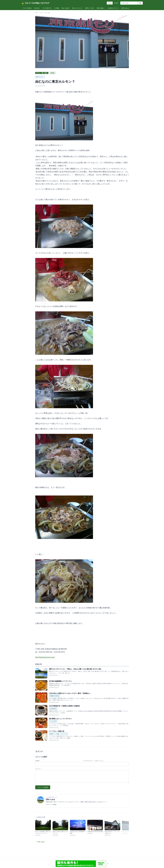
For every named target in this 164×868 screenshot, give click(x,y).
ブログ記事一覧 (47, 8)
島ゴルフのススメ (77, 8)
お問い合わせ (125, 8)
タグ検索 (56, 8)
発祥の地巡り (101, 8)
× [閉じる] (108, 864)
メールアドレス (94, 761)
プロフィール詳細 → (52, 804)
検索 (140, 3)
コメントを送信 (43, 787)
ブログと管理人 (27, 8)
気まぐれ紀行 (66, 8)
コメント (38, 769)
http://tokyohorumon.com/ (45, 657)
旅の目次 (37, 8)
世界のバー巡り (90, 8)
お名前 (38, 761)
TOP (37, 13)
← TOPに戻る (40, 842)
